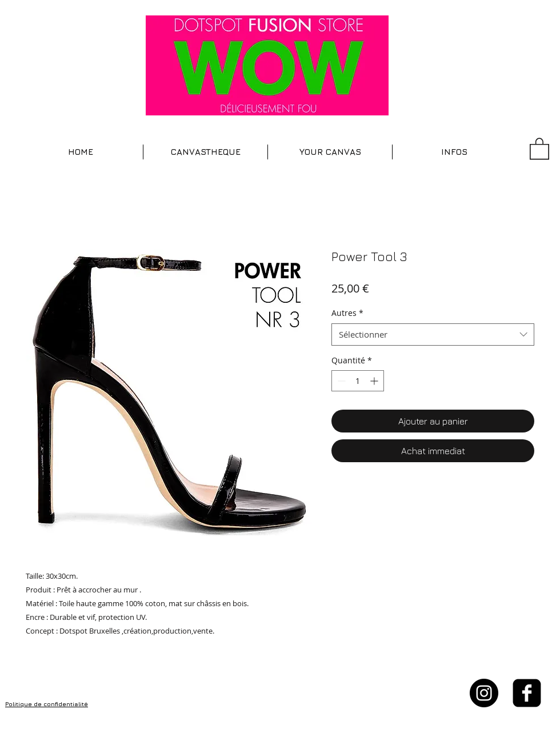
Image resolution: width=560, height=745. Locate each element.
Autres (347, 313)
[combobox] (433, 335)
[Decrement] (340, 381)
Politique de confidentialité (47, 704)
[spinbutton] (358, 381)
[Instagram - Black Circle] (484, 693)
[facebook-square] (527, 693)
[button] (205, 152)
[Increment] (375, 381)
